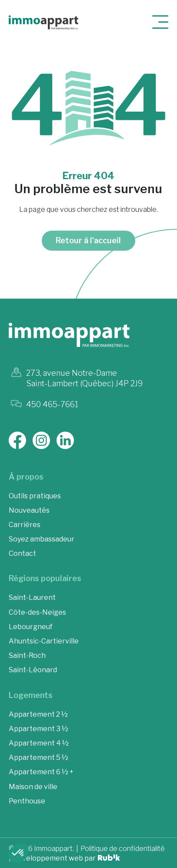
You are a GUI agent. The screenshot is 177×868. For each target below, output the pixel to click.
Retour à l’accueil (88, 240)
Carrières (25, 525)
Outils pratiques (35, 496)
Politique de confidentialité (123, 849)
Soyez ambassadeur (42, 539)
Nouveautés (29, 510)
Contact (22, 553)
